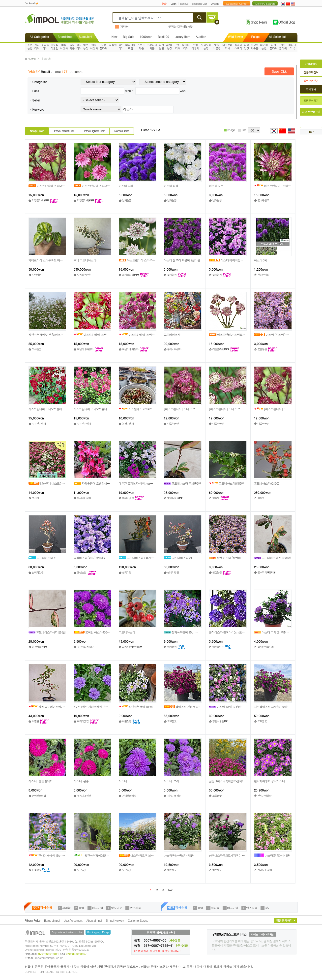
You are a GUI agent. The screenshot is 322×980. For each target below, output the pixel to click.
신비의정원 (38, 572)
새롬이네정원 (84, 796)
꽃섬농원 (172, 275)
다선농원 (161, 47)
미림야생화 (64, 47)
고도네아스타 (172, 334)
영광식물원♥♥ (175, 498)
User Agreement (73, 920)
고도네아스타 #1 (43, 558)
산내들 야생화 (265, 870)
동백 (81, 908)
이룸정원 (172, 647)
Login (173, 4)
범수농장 (86, 47)
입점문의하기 (311, 101)
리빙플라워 (103, 47)
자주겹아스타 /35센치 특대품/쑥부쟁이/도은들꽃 (284, 707)
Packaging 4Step (98, 932)
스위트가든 (141, 47)
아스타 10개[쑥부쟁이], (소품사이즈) (235, 707)
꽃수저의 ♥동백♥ (266, 572)
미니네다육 (292, 47)
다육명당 (247, 47)
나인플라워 (273, 47)
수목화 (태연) (84, 275)
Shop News (259, 22)
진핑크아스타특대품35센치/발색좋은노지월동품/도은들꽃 (244, 781)
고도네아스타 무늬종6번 (273, 558)
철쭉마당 (127, 572)
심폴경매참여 (311, 72)
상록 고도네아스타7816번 (49, 707)
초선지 (35, 498)
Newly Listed (37, 131)
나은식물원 (173, 424)
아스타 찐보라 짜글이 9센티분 (182, 260)
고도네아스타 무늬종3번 (182, 483)
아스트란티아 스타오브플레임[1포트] (51, 409)
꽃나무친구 (263, 200)
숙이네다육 (186, 47)
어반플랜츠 (218, 647)
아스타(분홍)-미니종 (272, 855)
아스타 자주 (216, 186)
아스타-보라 (171, 781)
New (115, 37)
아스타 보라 (126, 186)
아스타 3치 (261, 260)
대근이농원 (264, 47)
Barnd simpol (52, 920)
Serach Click (279, 71)
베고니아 (97, 908)
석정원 (261, 498)
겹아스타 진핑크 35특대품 (186, 707)
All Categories (39, 37)
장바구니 (311, 89)
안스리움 (135, 908)
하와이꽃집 (128, 498)
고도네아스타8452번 (226, 483)
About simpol (94, 920)
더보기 (222, 3)
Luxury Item (182, 37)
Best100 (163, 37)
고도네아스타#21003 (267, 483)
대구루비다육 (228, 47)
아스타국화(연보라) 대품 (179, 855)
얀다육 (178, 47)
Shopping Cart (199, 4)
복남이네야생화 (85, 349)
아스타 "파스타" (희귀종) (275, 334)
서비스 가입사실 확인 (262, 934)
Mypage (215, 4)
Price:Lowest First (64, 131)
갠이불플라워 (39, 796)
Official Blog (287, 22)
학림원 (113, 45)
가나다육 (37, 47)
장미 (268, 908)
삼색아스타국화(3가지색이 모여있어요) (233, 855)
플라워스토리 (238, 47)
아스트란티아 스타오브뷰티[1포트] (95, 409)
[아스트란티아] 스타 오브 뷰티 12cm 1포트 (190, 409)
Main (164, 4)
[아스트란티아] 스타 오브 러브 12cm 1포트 (285, 409)
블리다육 (79, 47)
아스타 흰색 (171, 186)
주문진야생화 (39, 424)
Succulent (85, 37)
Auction (201, 37)
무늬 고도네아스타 (85, 260)
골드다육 (121, 47)
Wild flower (236, 37)
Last (170, 890)
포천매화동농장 (85, 647)
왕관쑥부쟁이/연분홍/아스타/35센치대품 (53, 334)
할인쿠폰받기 (311, 81)
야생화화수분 (254, 47)
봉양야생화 (128, 424)
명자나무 (117, 908)
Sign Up (184, 4)
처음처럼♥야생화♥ (132, 647)
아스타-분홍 (81, 781)
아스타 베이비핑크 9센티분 (231, 260)
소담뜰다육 (45, 47)
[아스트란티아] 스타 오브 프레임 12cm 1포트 (237, 409)
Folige (255, 37)
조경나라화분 (152, 47)
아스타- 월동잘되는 (41, 781)
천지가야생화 (84, 498)
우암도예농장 (206, 47)
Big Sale (128, 37)
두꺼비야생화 (174, 349)
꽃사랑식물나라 (266, 647)
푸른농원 (30, 47)
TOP (311, 132)
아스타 (123, 781)
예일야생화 (94, 47)
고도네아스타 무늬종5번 (47, 632)
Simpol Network (115, 920)
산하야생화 (263, 275)
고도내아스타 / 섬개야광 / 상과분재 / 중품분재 (151, 558)
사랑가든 (37, 275)
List (242, 130)
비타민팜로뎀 (130, 47)
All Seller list (277, 37)
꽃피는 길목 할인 (181, 26)
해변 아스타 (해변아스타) (228, 558)
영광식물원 (217, 47)
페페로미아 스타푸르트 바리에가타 (50, 260)
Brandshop (65, 37)
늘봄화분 (72, 47)
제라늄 (124, 26)
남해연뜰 (127, 200)
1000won (146, 37)
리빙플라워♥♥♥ (40, 200)
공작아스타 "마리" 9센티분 (90, 558)
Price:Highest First (94, 131)
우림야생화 (195, 47)
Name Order (121, 131)
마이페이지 (311, 64)
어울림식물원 (54, 47)
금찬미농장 (169, 47)
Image (229, 130)
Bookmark (30, 3)
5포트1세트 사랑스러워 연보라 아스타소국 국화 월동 (106, 707)
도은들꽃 (37, 349)
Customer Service (138, 920)
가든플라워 (283, 47)
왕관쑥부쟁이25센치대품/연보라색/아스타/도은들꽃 (111, 855)
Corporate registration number (67, 932)
